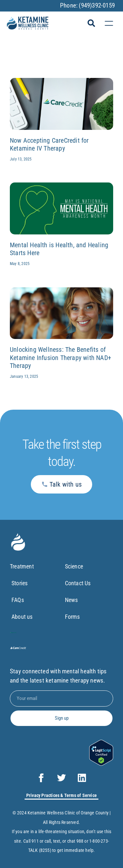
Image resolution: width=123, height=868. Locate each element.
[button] (91, 24)
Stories (20, 583)
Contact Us (78, 583)
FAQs (18, 600)
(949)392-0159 (97, 5)
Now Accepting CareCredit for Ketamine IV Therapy (49, 145)
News (72, 600)
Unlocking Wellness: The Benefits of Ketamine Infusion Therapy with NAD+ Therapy (61, 358)
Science (74, 566)
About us (22, 617)
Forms (72, 617)
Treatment (22, 566)
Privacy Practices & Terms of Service (61, 795)
